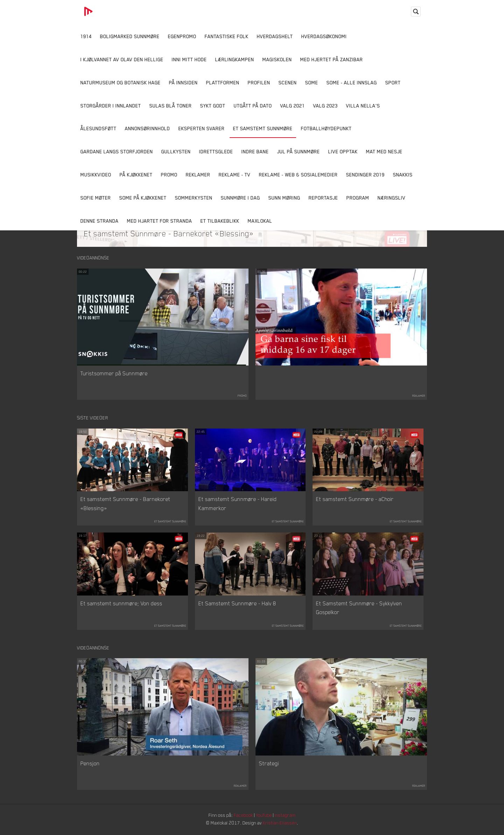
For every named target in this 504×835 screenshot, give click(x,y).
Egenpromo (182, 36)
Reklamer (198, 175)
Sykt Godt (213, 106)
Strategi (269, 764)
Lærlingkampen (235, 59)
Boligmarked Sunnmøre (130, 36)
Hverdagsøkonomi (324, 36)
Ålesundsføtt (99, 128)
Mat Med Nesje (384, 151)
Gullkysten (176, 151)
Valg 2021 (293, 106)
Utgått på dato (253, 106)
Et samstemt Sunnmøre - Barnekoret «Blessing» (169, 233)
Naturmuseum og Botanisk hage (121, 82)
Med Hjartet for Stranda (160, 221)
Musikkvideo (96, 175)
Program (358, 198)
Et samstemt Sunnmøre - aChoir (355, 500)
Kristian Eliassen (282, 824)
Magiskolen (277, 59)
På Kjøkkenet (136, 175)
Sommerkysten (194, 198)
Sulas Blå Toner (171, 106)
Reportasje (323, 198)
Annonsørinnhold (148, 128)
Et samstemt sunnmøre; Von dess (121, 604)
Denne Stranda (100, 221)
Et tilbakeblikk (220, 221)
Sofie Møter (96, 198)
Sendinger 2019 (365, 175)
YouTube (265, 816)
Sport (393, 82)
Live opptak (343, 151)
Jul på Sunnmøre (299, 151)
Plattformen (223, 82)
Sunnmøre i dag (240, 198)
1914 (86, 36)
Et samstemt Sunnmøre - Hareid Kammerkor (238, 504)
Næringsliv (392, 198)
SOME (312, 82)
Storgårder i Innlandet (111, 106)
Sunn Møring (284, 198)
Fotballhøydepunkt (326, 128)
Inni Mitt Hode (189, 59)
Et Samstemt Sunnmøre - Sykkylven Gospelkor (359, 608)
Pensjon (90, 764)
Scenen (288, 82)
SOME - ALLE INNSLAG (352, 82)
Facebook (243, 816)
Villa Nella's (363, 106)
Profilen (259, 82)
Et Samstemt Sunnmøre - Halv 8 (237, 604)
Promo (169, 175)
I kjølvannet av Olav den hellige (122, 59)
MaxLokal (260, 221)
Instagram (287, 816)
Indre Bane (255, 151)
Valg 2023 (325, 106)
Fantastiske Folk (227, 36)
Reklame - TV (235, 175)
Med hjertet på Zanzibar (332, 59)
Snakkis (403, 175)
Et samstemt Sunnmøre (263, 128)
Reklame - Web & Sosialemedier (298, 175)
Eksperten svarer (202, 128)
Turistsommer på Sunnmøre (114, 374)
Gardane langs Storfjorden (117, 151)
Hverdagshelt (275, 36)
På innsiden (183, 82)
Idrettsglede (216, 151)
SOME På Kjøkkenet (143, 198)
